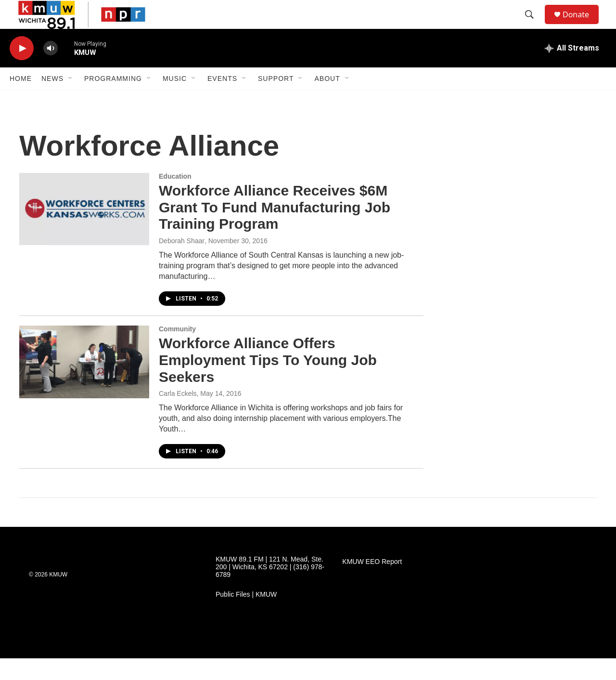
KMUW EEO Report (372, 583)
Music (175, 100)
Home (21, 100)
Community (177, 351)
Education (175, 198)
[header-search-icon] (534, 26)
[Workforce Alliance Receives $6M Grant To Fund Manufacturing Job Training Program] (84, 231)
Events (222, 100)
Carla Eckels (178, 415)
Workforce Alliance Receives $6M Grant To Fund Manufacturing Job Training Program (275, 229)
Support (276, 100)
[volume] (51, 70)
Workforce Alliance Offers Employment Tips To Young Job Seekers (268, 382)
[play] (22, 70)
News (52, 100)
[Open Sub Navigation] (71, 100)
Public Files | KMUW (246, 616)
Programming (113, 100)
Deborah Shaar (182, 262)
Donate (582, 25)
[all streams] (572, 70)
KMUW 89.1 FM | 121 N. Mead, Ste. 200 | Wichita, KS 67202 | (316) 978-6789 (270, 589)
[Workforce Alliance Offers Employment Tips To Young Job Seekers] (84, 383)
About (327, 100)
